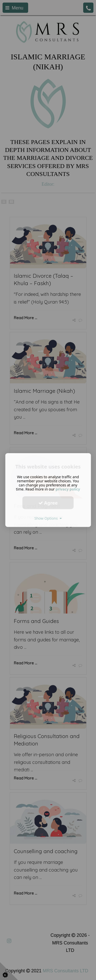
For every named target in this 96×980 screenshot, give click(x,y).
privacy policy (68, 489)
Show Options (48, 518)
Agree (48, 503)
